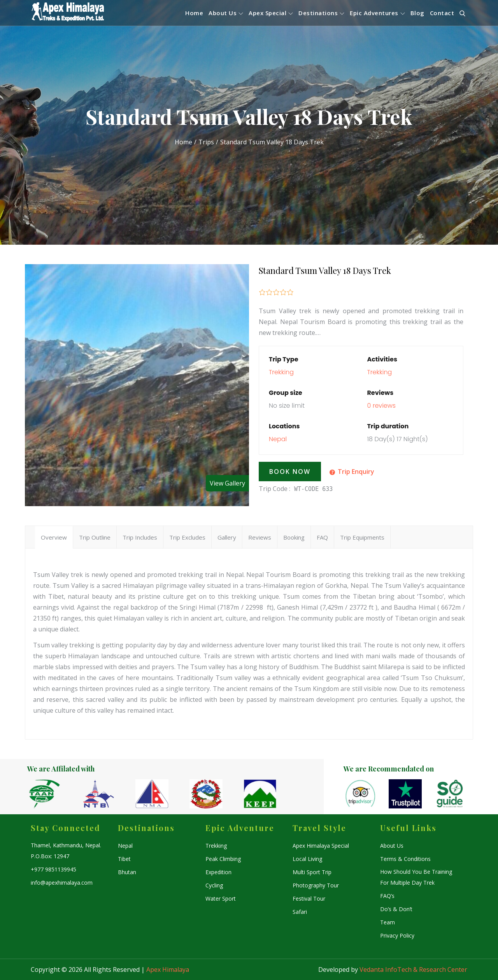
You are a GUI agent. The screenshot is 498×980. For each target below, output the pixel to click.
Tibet (124, 859)
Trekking (281, 372)
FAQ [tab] (322, 537)
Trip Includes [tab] (140, 537)
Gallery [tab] (227, 537)
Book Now (290, 472)
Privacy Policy (397, 935)
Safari (300, 912)
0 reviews (381, 406)
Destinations (321, 13)
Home (194, 13)
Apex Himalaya (168, 969)
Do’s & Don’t (396, 909)
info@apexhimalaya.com (62, 883)
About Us (226, 13)
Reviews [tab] (260, 537)
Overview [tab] (54, 537)
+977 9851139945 (53, 869)
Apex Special (271, 13)
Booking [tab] (294, 537)
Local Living (307, 859)
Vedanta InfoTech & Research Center (413, 969)
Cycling (214, 885)
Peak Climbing (223, 859)
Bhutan (127, 872)
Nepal (278, 439)
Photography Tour (316, 885)
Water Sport (221, 898)
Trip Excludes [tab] (187, 537)
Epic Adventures (377, 13)
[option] (54, 794)
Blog (417, 13)
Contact (442, 13)
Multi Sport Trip (312, 872)
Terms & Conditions (405, 859)
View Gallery (227, 483)
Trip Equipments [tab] (362, 537)
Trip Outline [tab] (95, 537)
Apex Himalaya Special (321, 846)
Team (388, 922)
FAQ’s (387, 896)
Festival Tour (309, 898)
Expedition (218, 872)
